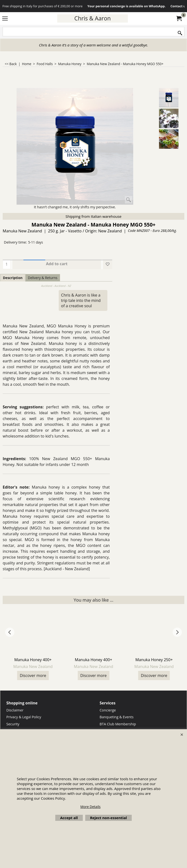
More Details (90, 807)
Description (13, 278)
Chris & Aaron (92, 18)
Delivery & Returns (43, 278)
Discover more (33, 675)
